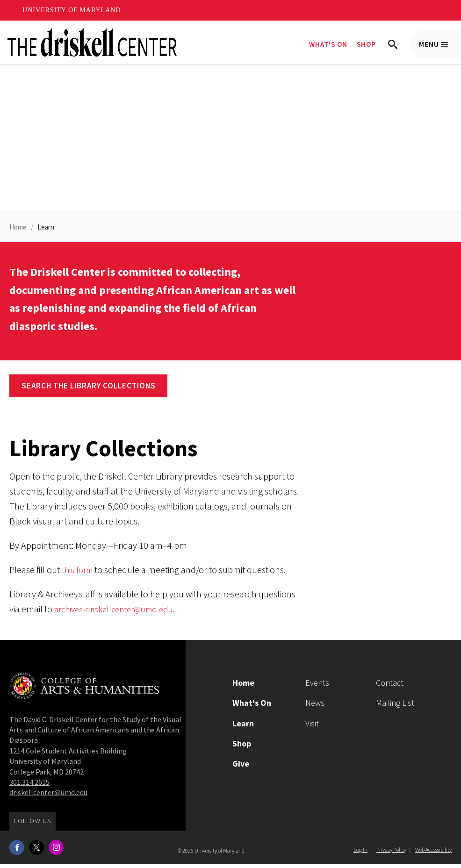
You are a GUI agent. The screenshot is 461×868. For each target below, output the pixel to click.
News (315, 707)
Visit (312, 727)
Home (18, 231)
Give (241, 767)
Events (317, 686)
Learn (46, 231)
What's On (328, 44)
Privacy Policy (391, 853)
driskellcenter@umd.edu (48, 796)
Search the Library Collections (89, 389)
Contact (390, 686)
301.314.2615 (29, 786)
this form (79, 573)
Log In (360, 853)
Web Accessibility (433, 853)
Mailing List (395, 707)
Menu (440, 49)
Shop (366, 44)
